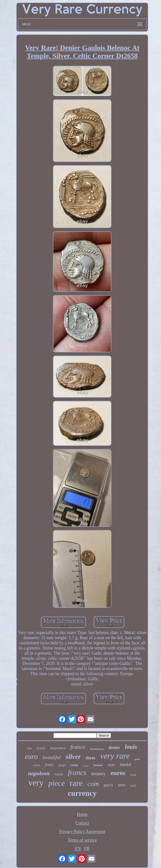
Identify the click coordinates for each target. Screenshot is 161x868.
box (30, 748)
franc (50, 765)
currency (82, 793)
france (78, 747)
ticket (37, 765)
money (99, 773)
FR (87, 849)
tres (122, 785)
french (41, 748)
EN (78, 849)
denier (114, 748)
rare (76, 783)
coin (93, 784)
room (59, 774)
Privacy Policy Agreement (82, 832)
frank (133, 775)
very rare (115, 756)
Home (82, 814)
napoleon (39, 773)
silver (73, 757)
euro (31, 756)
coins (86, 766)
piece (57, 783)
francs (77, 772)
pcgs (62, 765)
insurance (58, 748)
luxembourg (97, 749)
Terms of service (82, 840)
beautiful (52, 757)
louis (131, 747)
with (133, 786)
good (137, 759)
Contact (82, 823)
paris (108, 785)
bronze (98, 765)
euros (118, 773)
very (36, 783)
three (91, 758)
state (111, 765)
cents (74, 765)
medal (126, 764)
